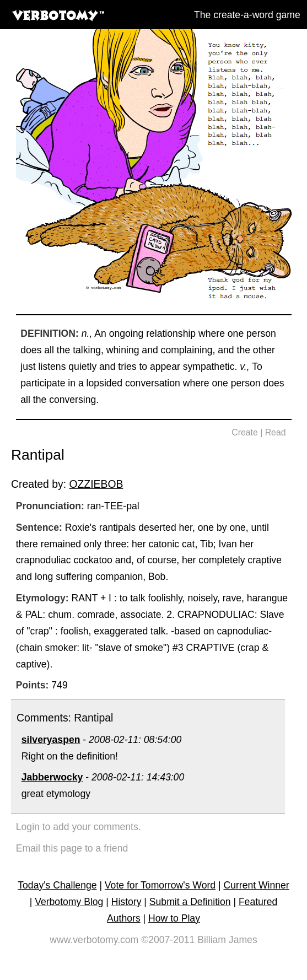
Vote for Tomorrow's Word (160, 885)
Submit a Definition (190, 902)
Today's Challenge (57, 885)
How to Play (174, 918)
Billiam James (227, 940)
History (126, 902)
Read (276, 432)
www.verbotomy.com (94, 940)
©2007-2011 (168, 940)
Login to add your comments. (79, 827)
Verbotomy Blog (69, 902)
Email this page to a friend (72, 848)
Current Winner (256, 885)
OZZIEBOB (96, 484)
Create (245, 432)
